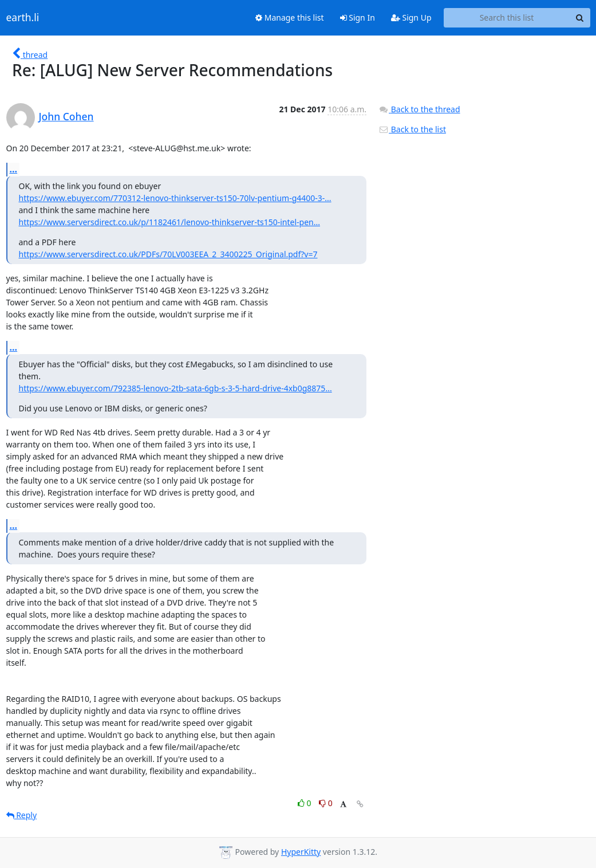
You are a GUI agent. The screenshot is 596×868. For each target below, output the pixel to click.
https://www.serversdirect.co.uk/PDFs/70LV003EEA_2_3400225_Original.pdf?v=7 (168, 254)
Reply (22, 815)
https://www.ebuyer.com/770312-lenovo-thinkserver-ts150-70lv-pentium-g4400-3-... (175, 198)
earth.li (23, 18)
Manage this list (290, 17)
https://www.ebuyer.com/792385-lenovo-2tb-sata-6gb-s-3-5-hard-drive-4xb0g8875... (175, 388)
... (14, 169)
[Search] (580, 18)
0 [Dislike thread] (326, 803)
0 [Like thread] (305, 803)
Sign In (358, 17)
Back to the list (412, 129)
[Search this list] (507, 18)
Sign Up (411, 17)
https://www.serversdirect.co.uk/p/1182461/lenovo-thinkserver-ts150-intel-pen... (169, 222)
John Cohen (66, 116)
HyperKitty (301, 852)
